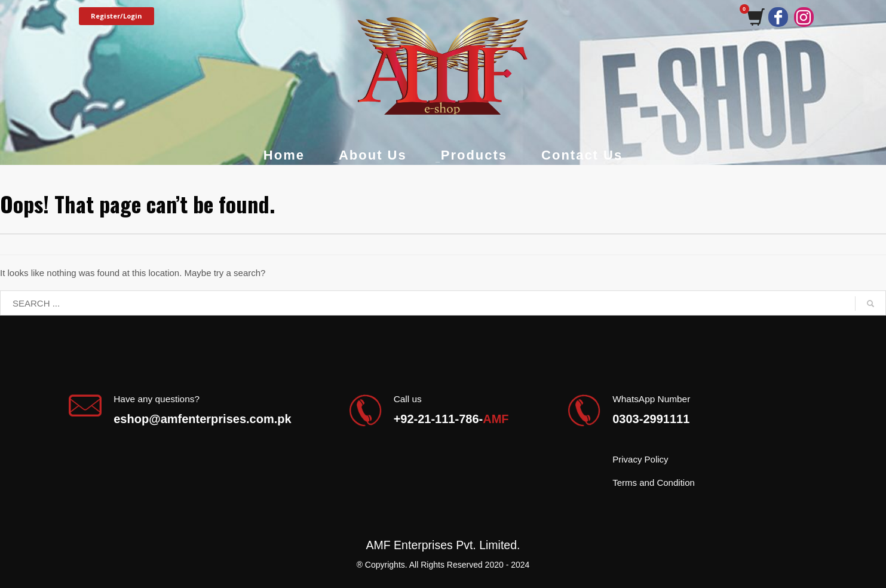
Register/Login (117, 16)
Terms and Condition (654, 483)
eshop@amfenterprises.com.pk (202, 419)
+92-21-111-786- (451, 419)
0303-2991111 (651, 419)
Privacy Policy (640, 459)
